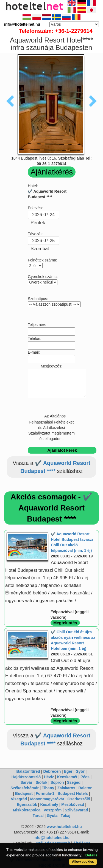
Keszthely (49, 805)
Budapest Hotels (73, 793)
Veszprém (53, 810)
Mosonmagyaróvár (47, 799)
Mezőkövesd (73, 805)
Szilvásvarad (76, 810)
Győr (80, 771)
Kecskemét (67, 777)
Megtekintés (65, 623)
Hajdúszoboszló (26, 777)
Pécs (85, 777)
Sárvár (26, 782)
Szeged (74, 782)
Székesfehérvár (25, 788)
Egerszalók (27, 805)
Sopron (57, 782)
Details (91, 855)
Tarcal (38, 816)
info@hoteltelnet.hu (51, 838)
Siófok (41, 782)
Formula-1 (45, 793)
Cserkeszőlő (79, 799)
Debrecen (52, 771)
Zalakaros (66, 788)
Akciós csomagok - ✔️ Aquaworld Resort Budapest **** (52, 508)
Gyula (52, 816)
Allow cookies (83, 862)
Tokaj (66, 816)
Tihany (48, 788)
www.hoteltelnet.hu (64, 827)
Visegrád (19, 799)
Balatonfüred (28, 771)
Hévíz (49, 777)
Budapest (24, 793)
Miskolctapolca (27, 810)
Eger (68, 771)
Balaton (85, 788)
